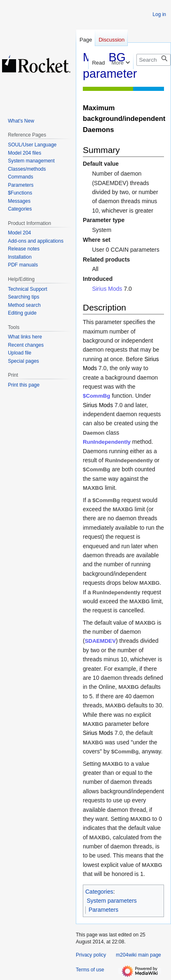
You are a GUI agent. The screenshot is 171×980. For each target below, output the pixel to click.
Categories (99, 892)
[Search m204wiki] (153, 60)
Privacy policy (91, 955)
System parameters (112, 901)
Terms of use (90, 970)
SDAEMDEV (100, 641)
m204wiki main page (138, 955)
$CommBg (97, 396)
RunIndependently (107, 442)
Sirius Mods (107, 289)
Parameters (103, 910)
